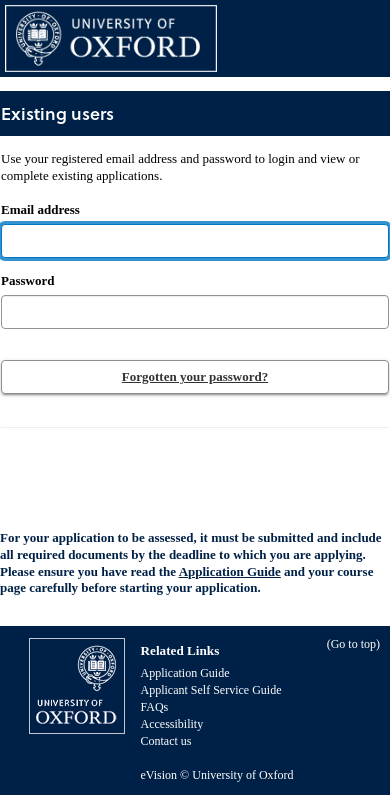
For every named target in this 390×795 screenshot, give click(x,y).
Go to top (353, 644)
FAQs (155, 707)
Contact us (166, 741)
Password (27, 280)
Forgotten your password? (195, 376)
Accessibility (172, 724)
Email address (180, 184)
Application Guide (230, 571)
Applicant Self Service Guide (211, 690)
